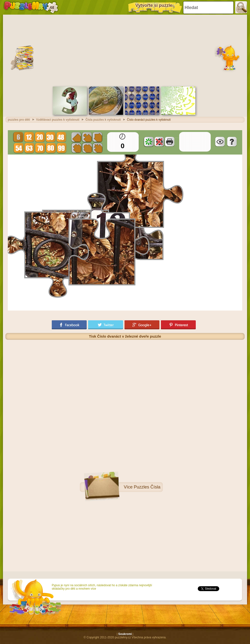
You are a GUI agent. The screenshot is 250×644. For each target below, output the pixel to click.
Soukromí (125, 634)
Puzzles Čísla (147, 487)
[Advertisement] (125, 50)
